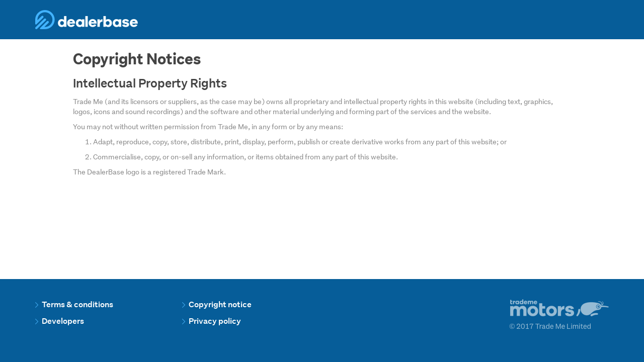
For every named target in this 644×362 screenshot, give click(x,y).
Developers (60, 321)
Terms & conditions (74, 304)
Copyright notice (217, 304)
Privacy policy (212, 321)
